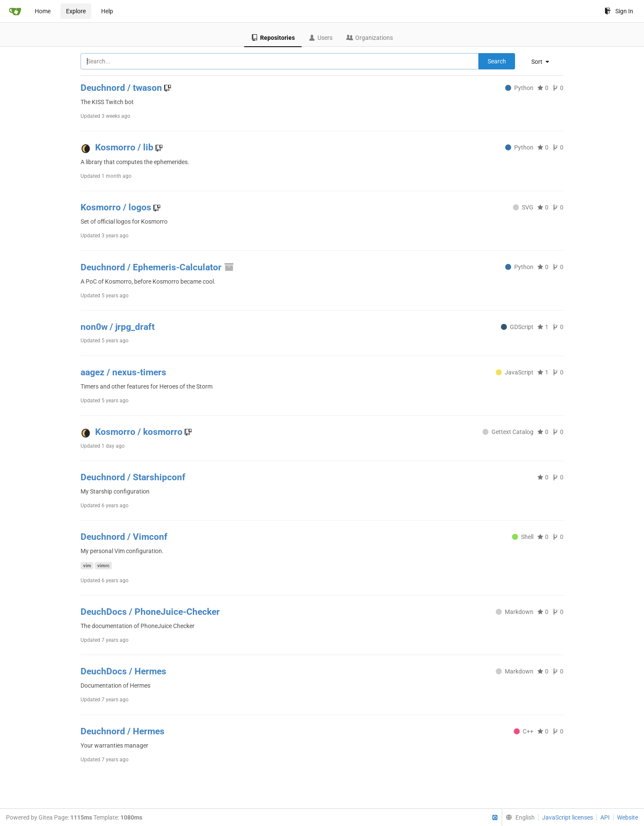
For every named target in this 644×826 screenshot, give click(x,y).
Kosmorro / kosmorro (140, 432)
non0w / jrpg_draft (118, 327)
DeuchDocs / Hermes (123, 671)
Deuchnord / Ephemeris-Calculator (157, 267)
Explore (76, 11)
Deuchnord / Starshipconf (133, 477)
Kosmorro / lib (125, 147)
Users (321, 38)
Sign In (619, 11)
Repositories (273, 38)
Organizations (370, 38)
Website (628, 817)
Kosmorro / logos (117, 207)
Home (43, 11)
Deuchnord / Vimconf (124, 537)
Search (497, 61)
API (605, 817)
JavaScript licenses (568, 817)
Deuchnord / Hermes (123, 731)
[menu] (544, 62)
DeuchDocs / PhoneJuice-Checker (150, 612)
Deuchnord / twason (122, 88)
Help (107, 11)
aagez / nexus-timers (123, 372)
